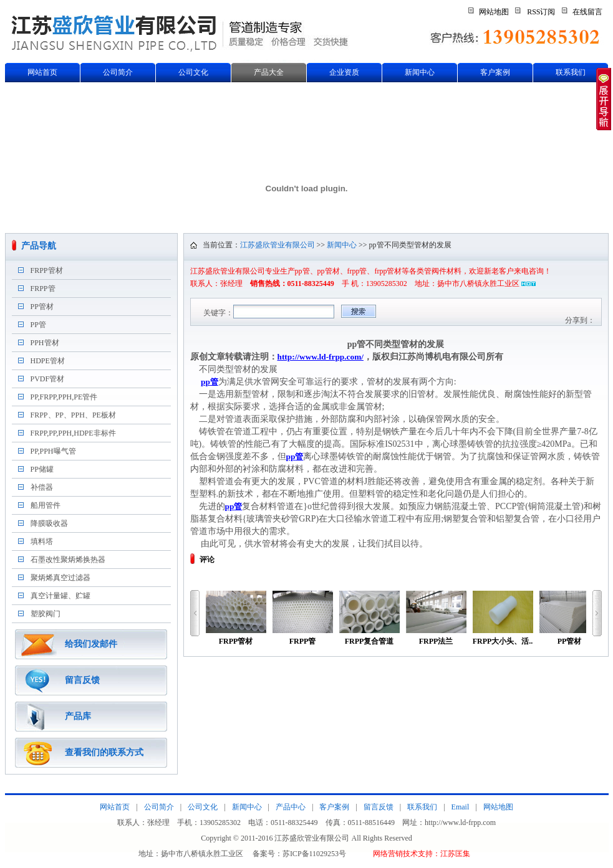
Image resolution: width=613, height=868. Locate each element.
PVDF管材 (48, 379)
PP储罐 (42, 469)
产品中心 (291, 807)
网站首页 (42, 72)
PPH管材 (45, 343)
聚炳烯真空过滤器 (60, 578)
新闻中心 (420, 72)
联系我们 (571, 72)
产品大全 (269, 72)
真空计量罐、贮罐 (60, 596)
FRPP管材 (47, 270)
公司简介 (118, 72)
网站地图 (494, 12)
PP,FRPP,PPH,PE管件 (64, 397)
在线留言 (587, 12)
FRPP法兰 (436, 618)
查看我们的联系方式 (104, 752)
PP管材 (42, 307)
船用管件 (46, 505)
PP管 (38, 325)
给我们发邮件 (91, 644)
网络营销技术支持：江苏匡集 (422, 854)
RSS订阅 (541, 12)
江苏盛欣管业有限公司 (278, 245)
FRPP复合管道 (369, 618)
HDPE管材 (48, 361)
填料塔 (42, 541)
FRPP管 (43, 289)
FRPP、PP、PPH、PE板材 (73, 415)
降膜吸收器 (49, 523)
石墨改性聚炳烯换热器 (68, 560)
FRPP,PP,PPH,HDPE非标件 (73, 433)
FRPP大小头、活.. (503, 618)
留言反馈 (82, 680)
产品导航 (39, 246)
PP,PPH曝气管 (53, 451)
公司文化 (193, 72)
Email (461, 807)
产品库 (78, 716)
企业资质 (344, 72)
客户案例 (495, 72)
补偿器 (42, 487)
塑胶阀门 (46, 614)
